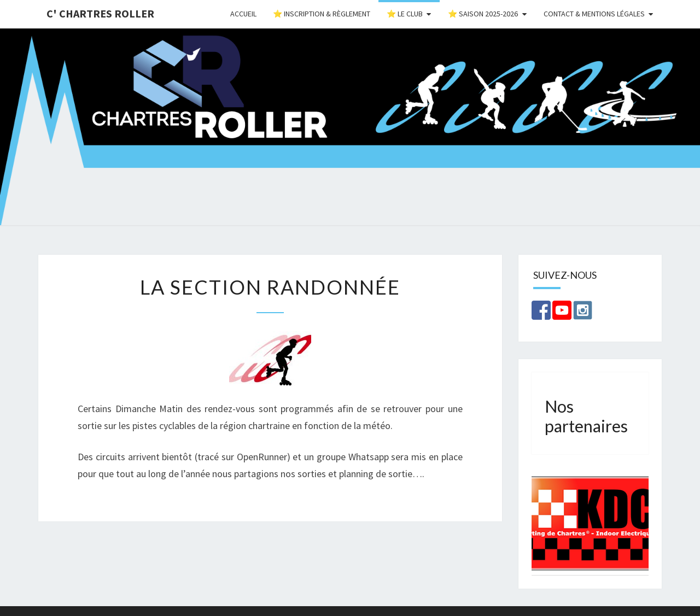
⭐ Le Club (405, 14)
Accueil (243, 14)
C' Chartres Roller (100, 13)
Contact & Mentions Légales (594, 14)
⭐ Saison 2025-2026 (483, 14)
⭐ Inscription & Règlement (322, 14)
